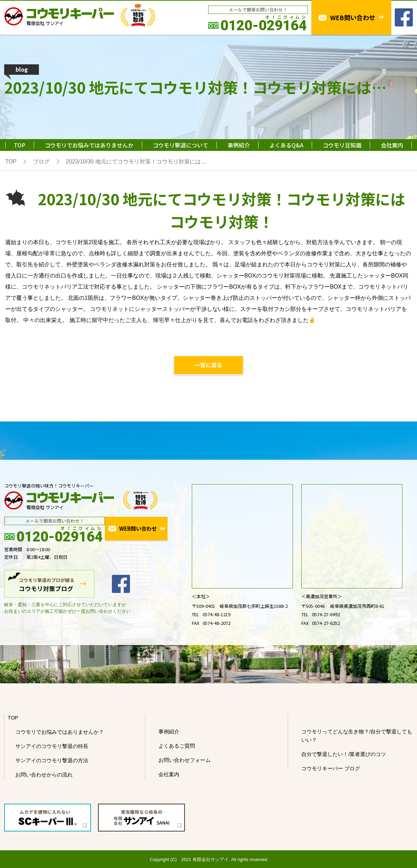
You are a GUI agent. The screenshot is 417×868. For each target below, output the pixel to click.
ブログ (41, 162)
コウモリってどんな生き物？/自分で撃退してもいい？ (357, 736)
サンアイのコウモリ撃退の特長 (52, 746)
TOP (20, 145)
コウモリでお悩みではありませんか (89, 145)
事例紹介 (239, 145)
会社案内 (392, 145)
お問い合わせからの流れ (44, 775)
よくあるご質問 (177, 746)
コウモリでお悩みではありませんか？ (60, 732)
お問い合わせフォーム (185, 760)
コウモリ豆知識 (342, 145)
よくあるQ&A (286, 145)
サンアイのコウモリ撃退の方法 (52, 761)
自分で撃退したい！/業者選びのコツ (344, 754)
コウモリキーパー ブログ (331, 769)
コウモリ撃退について (181, 145)
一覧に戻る (208, 365)
